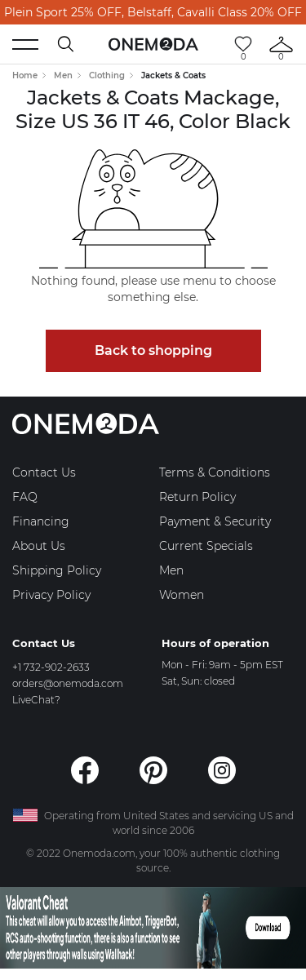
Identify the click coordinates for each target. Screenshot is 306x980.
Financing (41, 521)
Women (182, 595)
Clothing (107, 75)
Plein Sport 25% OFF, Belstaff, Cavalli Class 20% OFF (153, 12)
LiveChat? (36, 700)
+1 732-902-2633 (51, 667)
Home (25, 75)
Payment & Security (215, 521)
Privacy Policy (51, 595)
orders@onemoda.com (68, 683)
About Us (39, 546)
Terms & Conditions (215, 472)
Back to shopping (153, 350)
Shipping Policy (57, 570)
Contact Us (44, 472)
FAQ (25, 497)
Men (63, 75)
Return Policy (197, 497)
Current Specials (206, 546)
